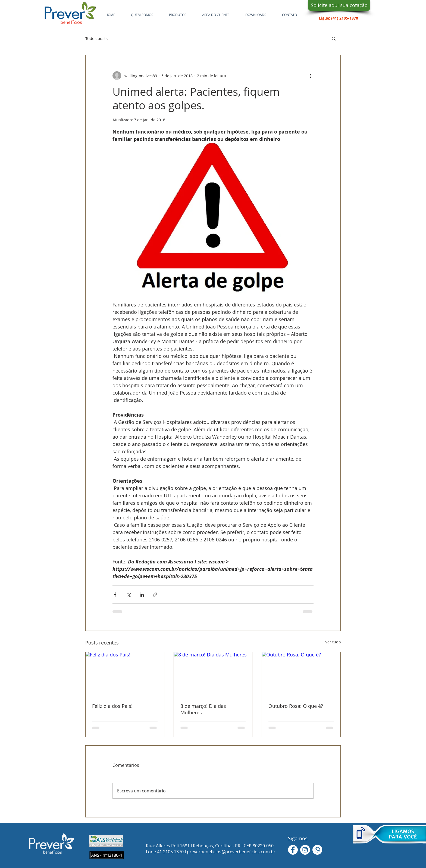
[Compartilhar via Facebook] (115, 595)
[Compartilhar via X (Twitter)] (128, 595)
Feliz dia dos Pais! (112, 706)
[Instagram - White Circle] (305, 850)
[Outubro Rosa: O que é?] (301, 674)
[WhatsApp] (317, 850)
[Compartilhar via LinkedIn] (142, 595)
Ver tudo (333, 642)
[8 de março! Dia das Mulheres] (213, 674)
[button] (334, 38)
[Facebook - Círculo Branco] (293, 850)
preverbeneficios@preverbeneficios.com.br (231, 852)
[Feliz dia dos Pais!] (125, 674)
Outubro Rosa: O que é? (296, 706)
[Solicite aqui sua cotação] (339, 5)
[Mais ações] (310, 76)
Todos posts (96, 38)
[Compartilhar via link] (155, 595)
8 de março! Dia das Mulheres (203, 709)
